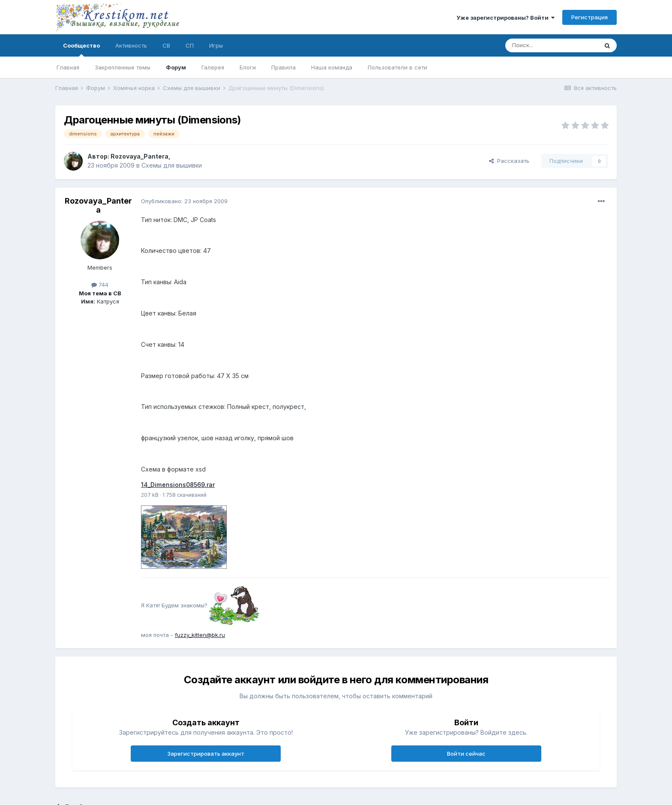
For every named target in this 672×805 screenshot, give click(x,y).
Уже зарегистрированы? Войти (505, 18)
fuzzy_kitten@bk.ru (200, 635)
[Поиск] (552, 45)
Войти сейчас (466, 754)
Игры (216, 45)
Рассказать (509, 161)
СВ (166, 45)
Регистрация (589, 17)
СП (190, 45)
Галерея (213, 67)
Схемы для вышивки (172, 165)
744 (100, 285)
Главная (68, 67)
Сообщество (81, 49)
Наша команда (332, 67)
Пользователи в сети (397, 67)
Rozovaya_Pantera (139, 156)
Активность (131, 45)
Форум (176, 67)
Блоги (248, 67)
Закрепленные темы (123, 67)
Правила (283, 67)
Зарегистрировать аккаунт (206, 754)
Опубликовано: (184, 201)
